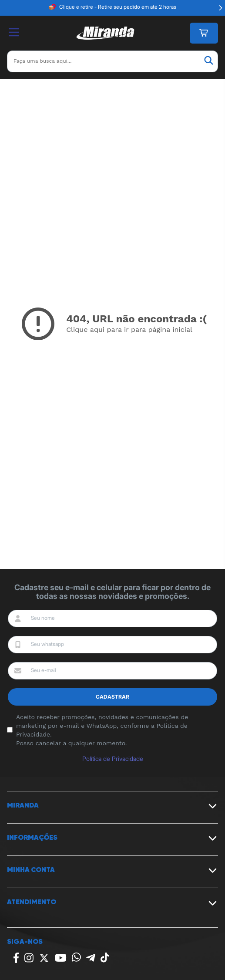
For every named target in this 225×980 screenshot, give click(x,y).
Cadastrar (112, 697)
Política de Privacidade (113, 759)
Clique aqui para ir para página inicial (129, 329)
